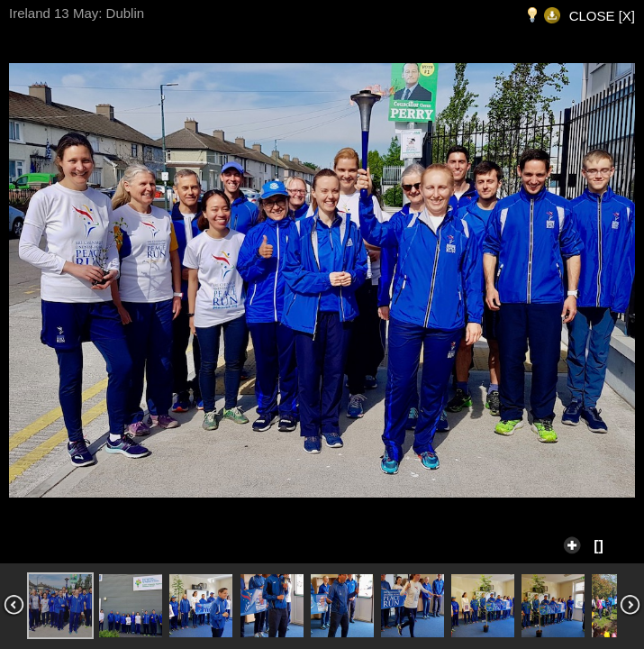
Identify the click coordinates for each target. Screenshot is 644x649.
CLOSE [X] (602, 16)
